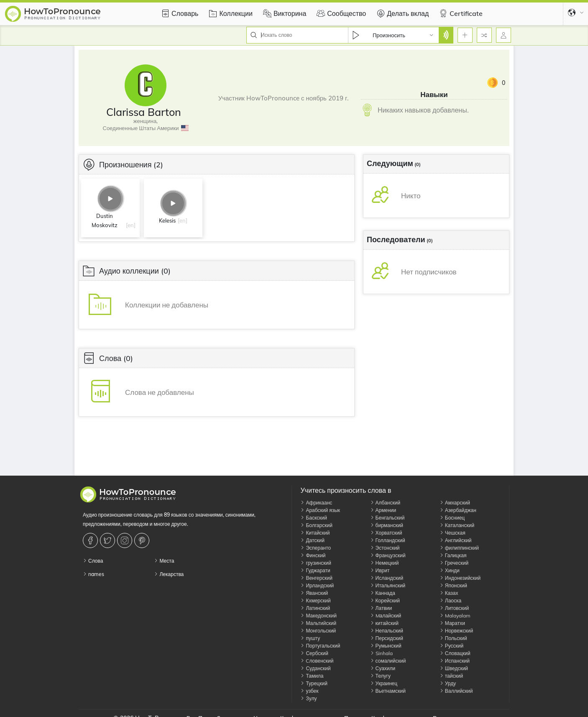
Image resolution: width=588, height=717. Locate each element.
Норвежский (456, 631)
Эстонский (385, 548)
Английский (456, 540)
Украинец (384, 683)
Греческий (454, 563)
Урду (448, 683)
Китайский (315, 533)
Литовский (454, 608)
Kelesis (167, 220)
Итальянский (388, 585)
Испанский (455, 661)
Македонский (318, 616)
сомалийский (388, 661)
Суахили (383, 668)
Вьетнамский (388, 691)
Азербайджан (458, 510)
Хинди (450, 570)
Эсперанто (316, 548)
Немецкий (385, 563)
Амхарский (455, 503)
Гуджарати (315, 570)
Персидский (387, 638)
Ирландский (317, 585)
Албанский (385, 503)
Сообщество (340, 13)
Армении (383, 510)
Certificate (460, 13)
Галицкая (453, 555)
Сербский (314, 653)
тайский (451, 676)
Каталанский (457, 525)
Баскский (314, 518)
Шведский (454, 668)
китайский (384, 623)
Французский (388, 555)
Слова (93, 561)
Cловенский (317, 661)
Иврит (380, 570)
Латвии (381, 608)
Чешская (453, 533)
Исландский (387, 578)
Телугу (380, 676)
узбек (309, 691)
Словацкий (455, 653)
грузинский (316, 563)
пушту (310, 638)
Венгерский (316, 578)
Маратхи (452, 623)
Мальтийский (318, 623)
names (93, 574)
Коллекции (229, 13)
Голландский (388, 540)
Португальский (320, 646)
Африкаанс (316, 503)
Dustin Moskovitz (105, 220)
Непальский (387, 631)
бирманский (387, 525)
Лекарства (169, 574)
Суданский (315, 668)
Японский (453, 585)
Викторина (284, 13)
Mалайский (386, 616)
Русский (452, 646)
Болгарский (316, 525)
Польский (453, 638)
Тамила (312, 676)
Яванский (314, 593)
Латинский (315, 608)
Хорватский (386, 533)
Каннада (383, 593)
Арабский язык (320, 510)
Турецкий (314, 683)
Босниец (452, 518)
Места (164, 561)
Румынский (386, 646)
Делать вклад (401, 13)
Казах (449, 593)
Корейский (385, 600)
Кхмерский (315, 600)
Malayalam (455, 616)
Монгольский (318, 631)
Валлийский (456, 691)
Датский (312, 540)
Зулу (308, 698)
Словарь (179, 13)
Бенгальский (387, 518)
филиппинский (459, 548)
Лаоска (450, 600)
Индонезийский (460, 578)
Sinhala (381, 653)
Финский (313, 555)
